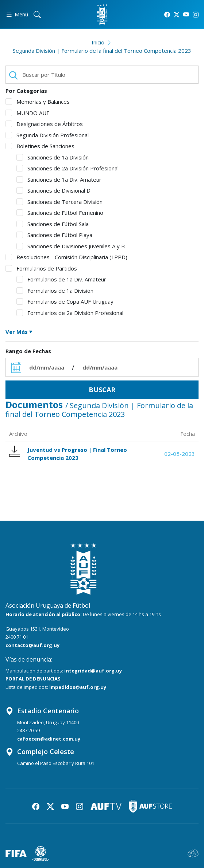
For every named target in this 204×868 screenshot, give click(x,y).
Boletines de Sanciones (40, 146)
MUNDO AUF (27, 113)
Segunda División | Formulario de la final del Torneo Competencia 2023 (102, 51)
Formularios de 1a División (55, 291)
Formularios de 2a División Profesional (70, 313)
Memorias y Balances (38, 102)
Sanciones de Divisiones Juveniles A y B (71, 246)
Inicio (98, 42)
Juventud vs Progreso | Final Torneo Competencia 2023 (68, 454)
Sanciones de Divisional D (53, 190)
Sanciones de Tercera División (59, 202)
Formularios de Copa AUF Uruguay (65, 301)
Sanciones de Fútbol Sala (53, 224)
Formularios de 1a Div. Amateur (61, 279)
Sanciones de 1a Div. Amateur (59, 179)
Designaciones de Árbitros (44, 124)
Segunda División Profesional (47, 135)
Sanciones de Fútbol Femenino (60, 213)
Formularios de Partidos (41, 268)
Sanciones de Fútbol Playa (54, 235)
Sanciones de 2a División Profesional (68, 168)
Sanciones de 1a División (53, 157)
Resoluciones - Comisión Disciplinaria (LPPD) (66, 257)
